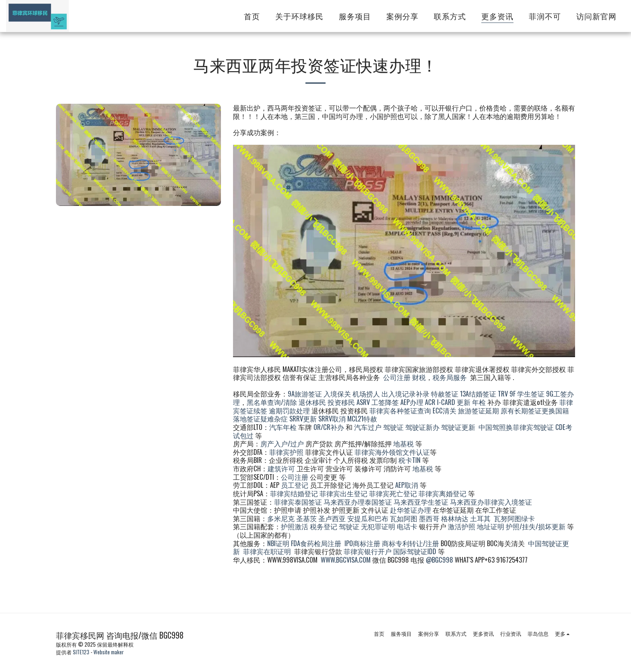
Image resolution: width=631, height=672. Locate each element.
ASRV (363, 402)
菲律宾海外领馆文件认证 (392, 452)
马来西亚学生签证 (421, 502)
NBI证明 (278, 543)
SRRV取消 (332, 418)
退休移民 (313, 402)
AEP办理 (412, 402)
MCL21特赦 (362, 418)
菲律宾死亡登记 (393, 493)
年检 (480, 402)
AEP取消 (407, 485)
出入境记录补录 (405, 394)
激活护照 (462, 526)
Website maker (109, 652)
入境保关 (337, 394)
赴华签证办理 (410, 510)
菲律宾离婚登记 (442, 493)
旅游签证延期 (478, 410)
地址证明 (491, 526)
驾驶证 (393, 427)
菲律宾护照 (286, 452)
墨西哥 (430, 518)
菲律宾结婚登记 (294, 493)
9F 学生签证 (527, 394)
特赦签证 (445, 394)
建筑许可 (281, 468)
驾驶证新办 (422, 427)
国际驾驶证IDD (415, 551)
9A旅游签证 (305, 394)
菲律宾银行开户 (368, 551)
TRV (503, 394)
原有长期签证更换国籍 (535, 410)
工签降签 (385, 402)
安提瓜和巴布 (368, 518)
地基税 (403, 443)
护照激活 (295, 526)
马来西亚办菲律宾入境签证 (491, 502)
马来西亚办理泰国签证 (358, 502)
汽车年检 (283, 427)
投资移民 (341, 402)
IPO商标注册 (362, 543)
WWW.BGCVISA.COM (346, 560)
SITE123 (81, 652)
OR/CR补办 (329, 427)
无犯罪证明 (378, 526)
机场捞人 (366, 394)
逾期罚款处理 (289, 410)
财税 (419, 377)
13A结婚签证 (478, 394)
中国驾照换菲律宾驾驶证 (516, 427)
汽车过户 (368, 427)
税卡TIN (410, 460)
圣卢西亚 (332, 518)
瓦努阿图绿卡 (514, 518)
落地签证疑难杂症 (260, 418)
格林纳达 (456, 518)
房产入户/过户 (282, 443)
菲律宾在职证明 (267, 551)
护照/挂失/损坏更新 (536, 526)
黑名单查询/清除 (272, 402)
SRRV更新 (303, 418)
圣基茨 (306, 518)
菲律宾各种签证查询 (400, 410)
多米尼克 (281, 518)
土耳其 (480, 518)
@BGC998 (439, 560)
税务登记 (324, 526)
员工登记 (295, 485)
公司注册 (397, 377)
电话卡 (407, 526)
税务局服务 (450, 377)
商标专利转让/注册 (410, 543)
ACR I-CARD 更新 (448, 402)
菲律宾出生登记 (343, 493)
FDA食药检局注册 (316, 543)
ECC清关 (444, 410)
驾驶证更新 (458, 427)
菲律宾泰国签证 (298, 502)
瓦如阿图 (404, 518)
